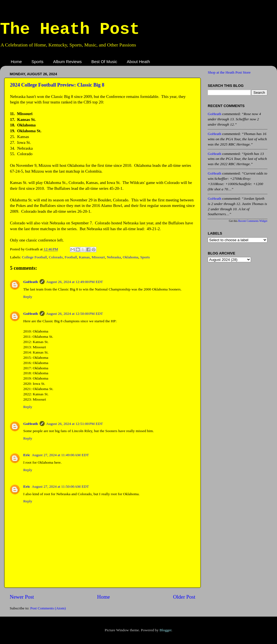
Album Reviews (67, 62)
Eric (27, 455)
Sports (38, 62)
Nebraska (114, 257)
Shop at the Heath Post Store (229, 72)
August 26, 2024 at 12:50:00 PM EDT (75, 314)
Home (16, 62)
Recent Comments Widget (253, 221)
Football (71, 257)
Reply (28, 297)
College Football (34, 257)
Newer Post (22, 597)
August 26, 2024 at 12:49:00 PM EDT (75, 282)
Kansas (84, 257)
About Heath (138, 62)
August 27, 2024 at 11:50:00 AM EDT (60, 486)
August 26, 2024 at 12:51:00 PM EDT (75, 424)
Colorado (56, 257)
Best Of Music (104, 62)
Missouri (98, 257)
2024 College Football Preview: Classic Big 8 (57, 85)
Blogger (166, 630)
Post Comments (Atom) (48, 608)
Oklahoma (130, 257)
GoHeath (31, 282)
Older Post (184, 597)
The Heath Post (70, 29)
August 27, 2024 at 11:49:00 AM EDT (60, 455)
